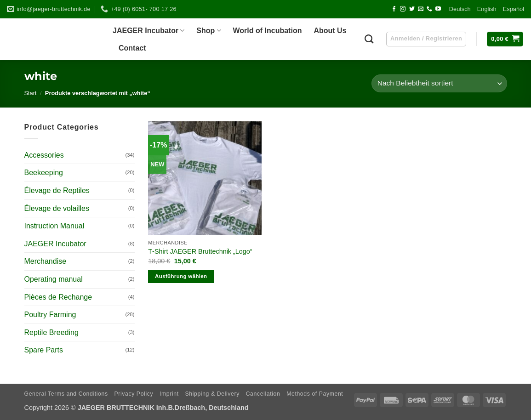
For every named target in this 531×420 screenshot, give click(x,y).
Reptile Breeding (51, 332)
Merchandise (46, 261)
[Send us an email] (421, 9)
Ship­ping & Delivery (212, 394)
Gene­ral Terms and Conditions (66, 394)
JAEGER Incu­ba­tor (148, 31)
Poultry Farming (50, 315)
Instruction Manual (54, 226)
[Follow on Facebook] (394, 9)
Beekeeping (44, 173)
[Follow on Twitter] (412, 9)
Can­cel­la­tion (263, 394)
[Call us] (429, 9)
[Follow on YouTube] (438, 9)
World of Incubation (268, 31)
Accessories (44, 155)
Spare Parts (44, 350)
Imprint (169, 394)
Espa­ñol (514, 9)
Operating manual (54, 279)
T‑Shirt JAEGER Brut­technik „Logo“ (200, 251)
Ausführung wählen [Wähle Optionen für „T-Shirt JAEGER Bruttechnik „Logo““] (181, 276)
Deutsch (460, 9)
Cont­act (132, 48)
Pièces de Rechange (58, 297)
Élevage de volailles (57, 208)
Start (31, 93)
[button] (505, 39)
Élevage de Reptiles (57, 190)
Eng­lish (487, 9)
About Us (330, 31)
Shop (208, 31)
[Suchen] (369, 39)
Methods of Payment (315, 394)
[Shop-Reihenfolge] (439, 83)
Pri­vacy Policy (134, 394)
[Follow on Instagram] (403, 9)
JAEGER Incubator (55, 244)
